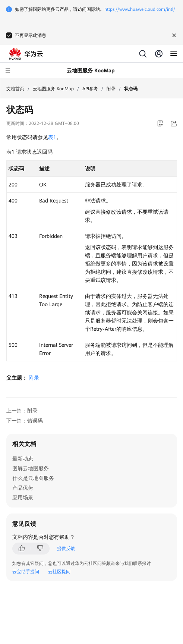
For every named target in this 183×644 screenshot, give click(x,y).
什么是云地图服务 (33, 478)
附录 (111, 89)
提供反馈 (66, 549)
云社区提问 (59, 572)
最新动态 (23, 459)
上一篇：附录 (22, 411)
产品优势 (23, 488)
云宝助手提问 (26, 572)
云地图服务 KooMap (53, 89)
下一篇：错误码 (25, 421)
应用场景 (23, 497)
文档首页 (15, 89)
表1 (52, 137)
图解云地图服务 (31, 468)
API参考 (90, 89)
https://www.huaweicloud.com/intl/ (140, 9)
